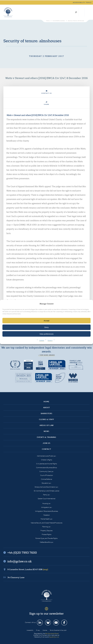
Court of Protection (47, 475)
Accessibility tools (82, 2)
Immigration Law (47, 507)
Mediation (47, 515)
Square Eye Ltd (54, 637)
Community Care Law (47, 471)
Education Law (46, 483)
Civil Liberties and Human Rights (47, 464)
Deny (46, 327)
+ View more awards (47, 355)
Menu (87, 12)
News (46, 431)
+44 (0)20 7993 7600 (81, 12)
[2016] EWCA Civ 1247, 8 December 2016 (38, 115)
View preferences (46, 334)
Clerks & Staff (47, 419)
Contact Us (47, 92)
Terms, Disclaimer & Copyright (58, 630)
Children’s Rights (47, 460)
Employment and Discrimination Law (46, 487)
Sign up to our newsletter (46, 613)
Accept (46, 321)
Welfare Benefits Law (47, 542)
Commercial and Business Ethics (46, 468)
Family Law (47, 495)
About (47, 408)
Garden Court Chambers (8, 12)
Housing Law (47, 503)
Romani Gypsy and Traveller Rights (46, 538)
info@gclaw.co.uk (19, 561)
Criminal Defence (46, 479)
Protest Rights (47, 534)
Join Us (46, 443)
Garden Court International (46, 499)
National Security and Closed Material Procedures (47, 523)
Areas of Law (47, 425)
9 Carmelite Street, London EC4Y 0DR (28, 569)
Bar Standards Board (52, 634)
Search (76, 12)
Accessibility (30, 630)
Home (46, 402)
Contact (46, 449)
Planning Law (46, 527)
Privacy (50, 340)
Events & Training (47, 437)
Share (46, 103)
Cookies (42, 340)
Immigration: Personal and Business (47, 511)
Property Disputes (47, 531)
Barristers (47, 413)
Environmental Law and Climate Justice (47, 491)
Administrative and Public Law (46, 456)
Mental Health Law (47, 519)
